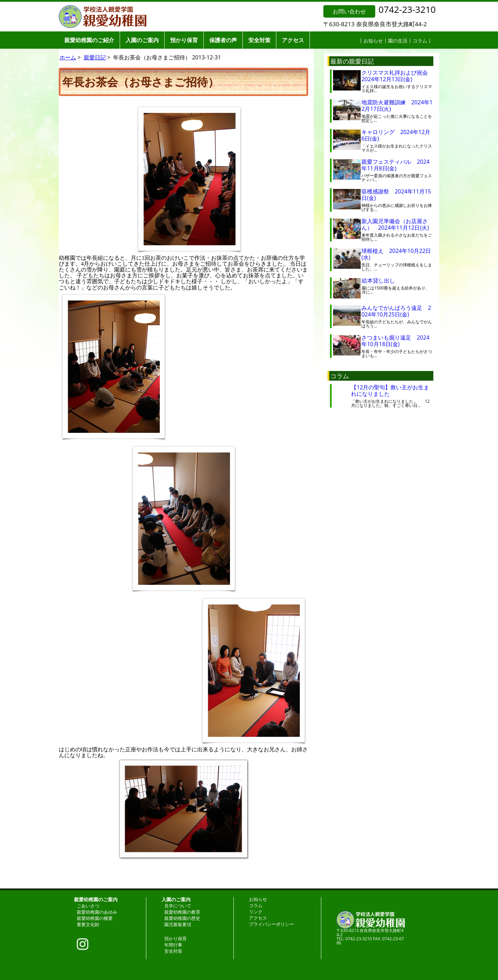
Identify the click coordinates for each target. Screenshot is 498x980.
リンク (256, 912)
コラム (420, 41)
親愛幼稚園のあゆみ (97, 912)
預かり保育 (184, 40)
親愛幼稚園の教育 (182, 912)
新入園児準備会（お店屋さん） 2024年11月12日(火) (395, 224)
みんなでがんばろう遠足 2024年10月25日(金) (396, 311)
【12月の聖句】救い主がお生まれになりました (390, 391)
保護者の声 (223, 40)
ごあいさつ (88, 906)
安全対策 (259, 40)
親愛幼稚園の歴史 (182, 918)
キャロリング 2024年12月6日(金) (396, 135)
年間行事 (173, 945)
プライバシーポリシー (271, 924)
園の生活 (398, 41)
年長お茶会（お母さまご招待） (141, 82)
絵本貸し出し (384, 280)
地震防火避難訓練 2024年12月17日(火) (397, 106)
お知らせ (373, 41)
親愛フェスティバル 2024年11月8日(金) (395, 165)
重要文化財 (88, 924)
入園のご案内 (142, 40)
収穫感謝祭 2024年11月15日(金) (396, 195)
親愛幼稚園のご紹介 (89, 40)
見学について (178, 906)
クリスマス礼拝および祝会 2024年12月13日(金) (397, 76)
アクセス (293, 40)
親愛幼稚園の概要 (95, 918)
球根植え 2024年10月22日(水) (396, 254)
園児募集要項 (178, 924)
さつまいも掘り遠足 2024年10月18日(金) (395, 341)
